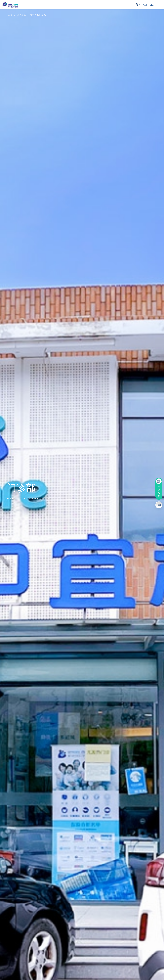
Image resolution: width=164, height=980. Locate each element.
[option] (82, 494)
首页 (10, 15)
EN (152, 5)
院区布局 (21, 15)
